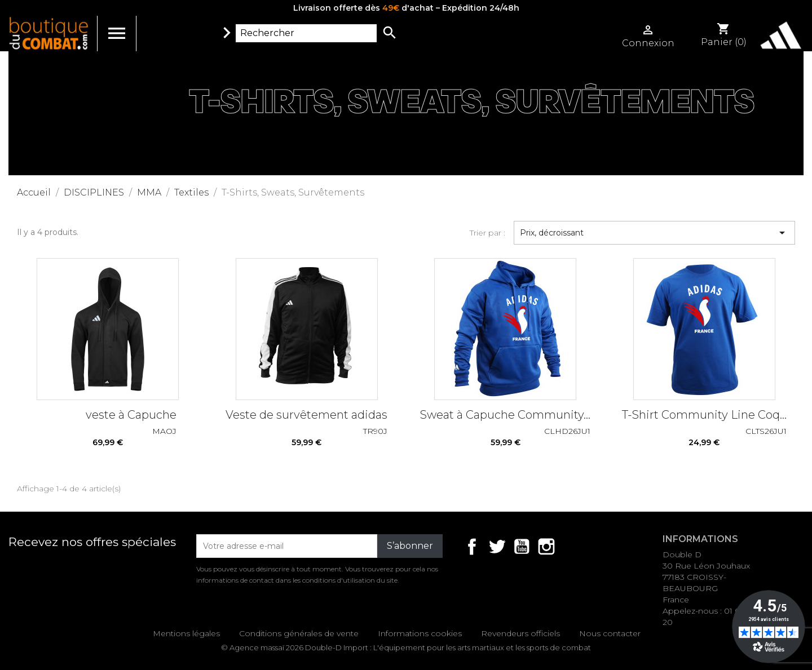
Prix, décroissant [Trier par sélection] (654, 233)
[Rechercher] (306, 33)
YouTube (522, 547)
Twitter (497, 547)
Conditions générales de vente (299, 633)
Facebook (472, 547)
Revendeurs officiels (520, 633)
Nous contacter (610, 633)
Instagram (546, 547)
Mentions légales (186, 633)
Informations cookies (420, 633)
